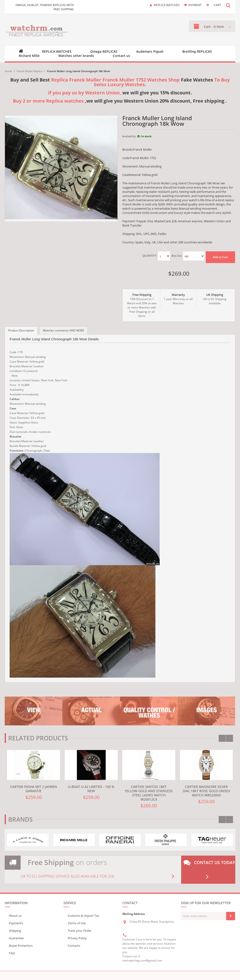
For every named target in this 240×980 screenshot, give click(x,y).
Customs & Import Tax (83, 916)
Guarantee (16, 938)
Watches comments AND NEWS (64, 330)
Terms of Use (77, 923)
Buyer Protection (21, 946)
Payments (16, 923)
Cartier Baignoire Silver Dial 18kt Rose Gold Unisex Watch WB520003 (206, 791)
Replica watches (167, 5)
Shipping (15, 931)
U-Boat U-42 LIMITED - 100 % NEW (91, 789)
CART (217, 5)
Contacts (74, 946)
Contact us (121, 56)
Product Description (21, 330)
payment (195, 5)
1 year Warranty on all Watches (178, 299)
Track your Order (80, 931)
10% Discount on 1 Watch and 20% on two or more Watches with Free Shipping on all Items (142, 305)
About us (15, 916)
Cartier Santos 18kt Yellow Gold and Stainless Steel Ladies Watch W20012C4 (149, 793)
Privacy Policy (77, 938)
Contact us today (209, 870)
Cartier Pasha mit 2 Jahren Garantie (34, 789)
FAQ (12, 953)
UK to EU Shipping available (215, 299)
